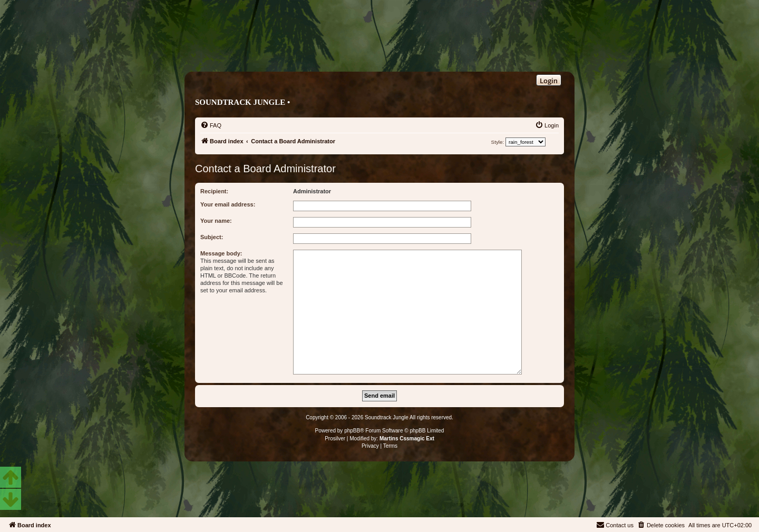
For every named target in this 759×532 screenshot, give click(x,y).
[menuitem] (211, 125)
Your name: (216, 221)
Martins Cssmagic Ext (407, 439)
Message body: (221, 253)
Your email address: (228, 204)
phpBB (352, 431)
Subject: (212, 237)
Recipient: (214, 191)
